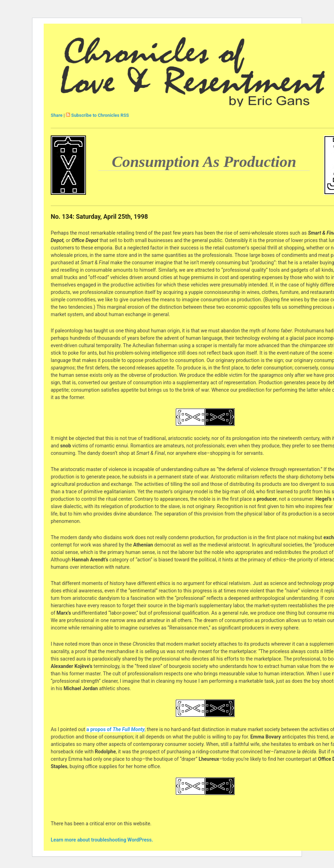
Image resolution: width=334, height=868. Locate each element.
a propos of (115, 729)
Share (57, 115)
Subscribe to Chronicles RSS (100, 115)
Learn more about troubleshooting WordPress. (102, 840)
